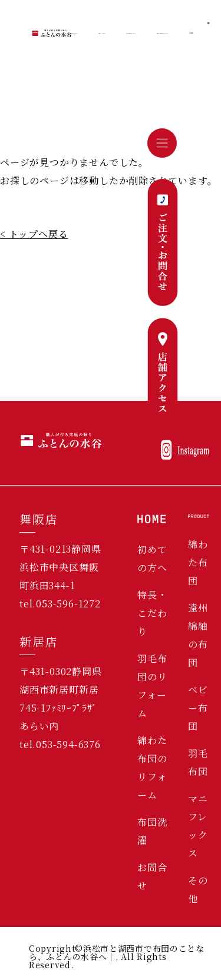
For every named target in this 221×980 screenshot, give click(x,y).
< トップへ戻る (34, 234)
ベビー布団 (198, 708)
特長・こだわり (152, 613)
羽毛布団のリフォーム (152, 686)
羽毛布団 (198, 762)
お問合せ (152, 876)
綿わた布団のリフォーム (152, 768)
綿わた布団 (198, 562)
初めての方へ (152, 559)
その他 (198, 889)
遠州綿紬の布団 (198, 635)
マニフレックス (198, 826)
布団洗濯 (152, 831)
